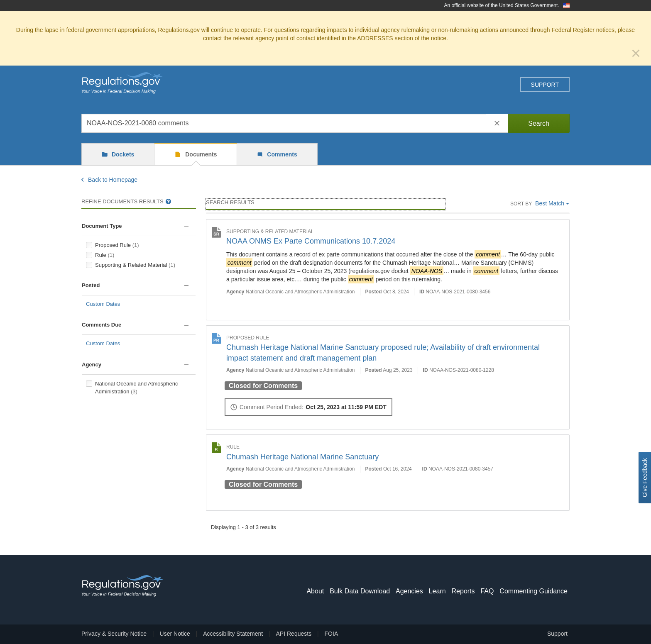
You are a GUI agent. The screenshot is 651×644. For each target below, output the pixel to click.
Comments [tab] (281, 154)
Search (539, 123)
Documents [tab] (200, 154)
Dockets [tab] (122, 154)
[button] (186, 226)
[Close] (636, 53)
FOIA (332, 634)
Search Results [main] (230, 202)
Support (545, 85)
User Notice (175, 634)
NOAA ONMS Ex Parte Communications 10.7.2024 (311, 241)
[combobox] (284, 123)
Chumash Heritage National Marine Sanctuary (302, 457)
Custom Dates (103, 304)
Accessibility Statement (233, 634)
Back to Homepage (109, 180)
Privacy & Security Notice (114, 634)
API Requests (294, 634)
